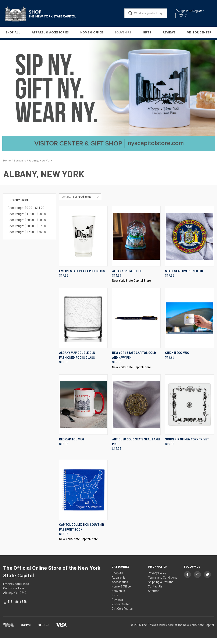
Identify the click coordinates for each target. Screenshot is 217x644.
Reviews (169, 34)
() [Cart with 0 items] (190, 16)
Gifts (147, 34)
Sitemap (154, 597)
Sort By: (66, 203)
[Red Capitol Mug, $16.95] (83, 411)
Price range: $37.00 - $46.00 (27, 238)
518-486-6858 (17, 608)
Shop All (13, 34)
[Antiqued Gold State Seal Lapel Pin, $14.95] (136, 411)
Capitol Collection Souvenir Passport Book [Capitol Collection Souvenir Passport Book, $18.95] (82, 533)
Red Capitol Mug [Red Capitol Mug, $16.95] (72, 445)
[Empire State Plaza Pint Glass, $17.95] (83, 242)
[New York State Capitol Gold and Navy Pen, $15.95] (136, 324)
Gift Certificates (122, 615)
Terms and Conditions (163, 583)
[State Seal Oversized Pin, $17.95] (189, 242)
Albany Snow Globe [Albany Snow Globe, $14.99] (127, 277)
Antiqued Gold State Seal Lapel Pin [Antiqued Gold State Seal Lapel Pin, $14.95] (136, 448)
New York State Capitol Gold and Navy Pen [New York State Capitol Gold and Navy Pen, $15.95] (134, 361)
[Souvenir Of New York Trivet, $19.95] (189, 411)
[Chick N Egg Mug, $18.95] (189, 324)
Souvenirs (123, 34)
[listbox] (87, 203)
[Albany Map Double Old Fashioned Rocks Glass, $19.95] (83, 324)
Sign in (191, 12)
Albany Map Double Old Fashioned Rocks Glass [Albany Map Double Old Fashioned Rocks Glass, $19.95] (77, 361)
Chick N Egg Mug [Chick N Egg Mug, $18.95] (177, 359)
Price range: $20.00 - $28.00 (27, 226)
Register (205, 12)
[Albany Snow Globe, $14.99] (136, 242)
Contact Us (155, 592)
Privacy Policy (157, 579)
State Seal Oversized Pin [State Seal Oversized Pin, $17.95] (184, 277)
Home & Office (92, 34)
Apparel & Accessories (50, 34)
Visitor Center (121, 610)
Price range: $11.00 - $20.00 (27, 220)
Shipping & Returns (161, 588)
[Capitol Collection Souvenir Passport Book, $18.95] (83, 496)
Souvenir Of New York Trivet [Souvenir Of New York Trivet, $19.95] (187, 445)
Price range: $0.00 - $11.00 (26, 214)
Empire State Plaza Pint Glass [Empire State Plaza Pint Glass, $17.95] (82, 277)
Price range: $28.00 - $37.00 (27, 232)
